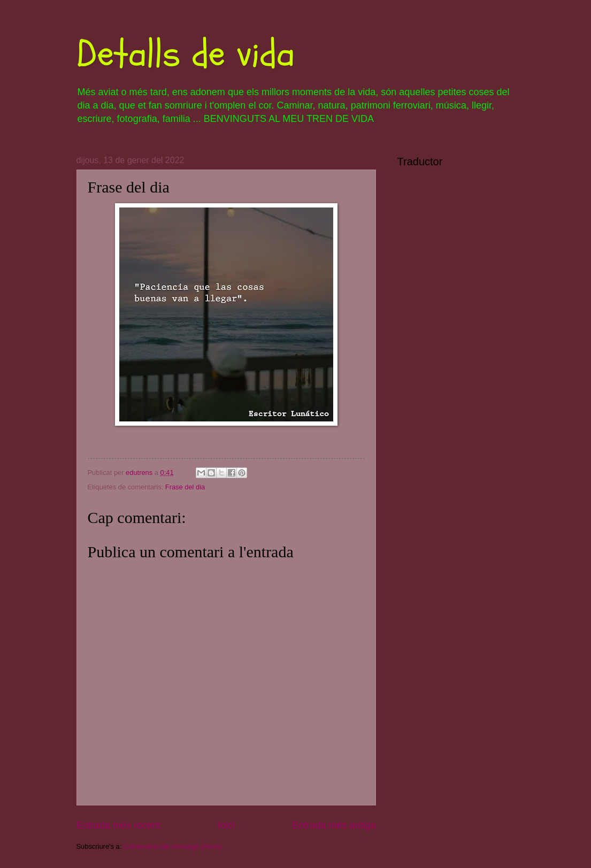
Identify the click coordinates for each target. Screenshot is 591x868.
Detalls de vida (186, 54)
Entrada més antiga (334, 825)
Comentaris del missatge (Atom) (173, 846)
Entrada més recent (118, 825)
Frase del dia (185, 487)
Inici (226, 825)
